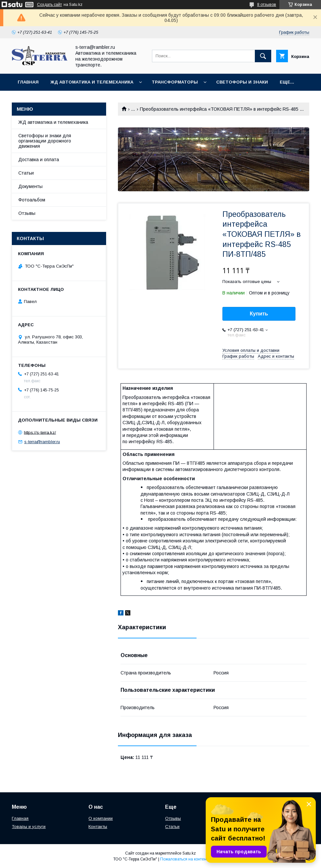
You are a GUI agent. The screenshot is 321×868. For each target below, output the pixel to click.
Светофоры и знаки (242, 82)
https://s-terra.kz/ (40, 432)
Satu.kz (189, 853)
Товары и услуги (29, 827)
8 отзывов (267, 5)
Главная (28, 82)
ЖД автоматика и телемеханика (92, 82)
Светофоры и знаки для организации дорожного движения (45, 141)
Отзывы (27, 213)
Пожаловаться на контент (184, 859)
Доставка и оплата (39, 160)
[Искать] (263, 56)
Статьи (26, 173)
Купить (259, 314)
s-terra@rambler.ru (42, 442)
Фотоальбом (32, 200)
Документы (30, 186)
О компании (101, 818)
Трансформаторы (175, 82)
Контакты (98, 827)
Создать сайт (49, 5)
